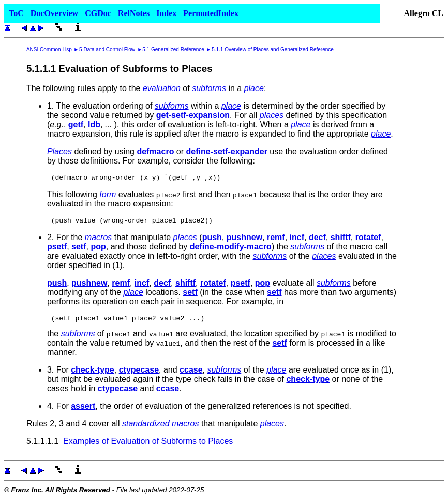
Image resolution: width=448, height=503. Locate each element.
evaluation (162, 88)
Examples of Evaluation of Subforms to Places (148, 446)
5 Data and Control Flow (107, 49)
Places (59, 151)
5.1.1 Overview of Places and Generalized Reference (273, 49)
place (254, 88)
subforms (209, 88)
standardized (146, 428)
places (272, 115)
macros (98, 240)
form (108, 196)
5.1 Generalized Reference (173, 49)
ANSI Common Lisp (49, 49)
